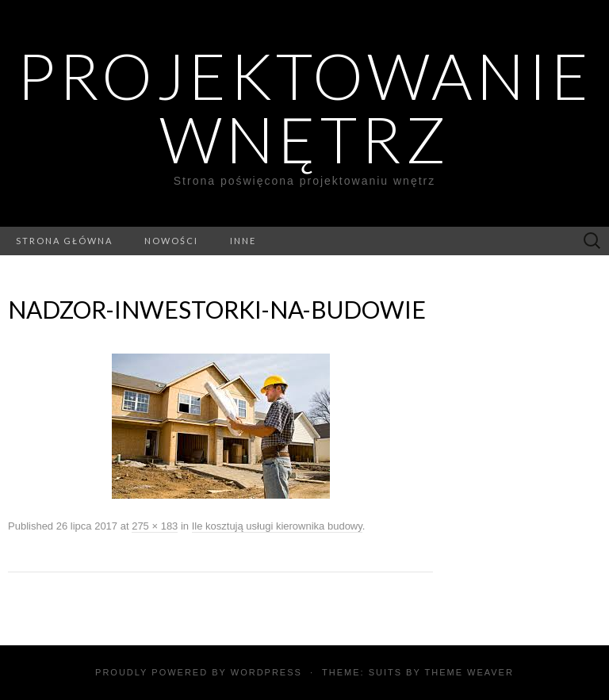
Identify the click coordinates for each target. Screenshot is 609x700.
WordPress (266, 672)
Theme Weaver (469, 672)
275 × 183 (155, 526)
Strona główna (64, 241)
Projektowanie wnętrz (304, 107)
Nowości (171, 241)
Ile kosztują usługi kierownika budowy (277, 526)
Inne (243, 241)
